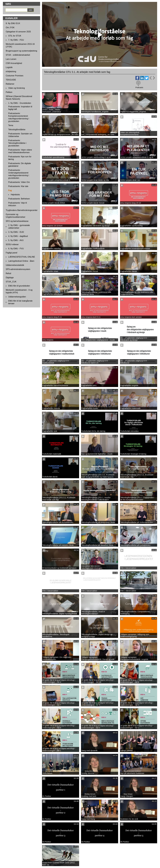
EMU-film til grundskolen (19, 286)
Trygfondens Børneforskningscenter (22, 210)
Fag (10, 190)
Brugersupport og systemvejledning (21, 51)
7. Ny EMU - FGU (16, 40)
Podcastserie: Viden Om (19, 182)
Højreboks (15, 195)
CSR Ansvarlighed (14, 63)
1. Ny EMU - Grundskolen (20, 103)
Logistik (9, 67)
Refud (8, 273)
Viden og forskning (16, 88)
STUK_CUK (11, 282)
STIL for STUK (15, 36)
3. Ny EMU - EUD (16, 232)
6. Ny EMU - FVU (16, 249)
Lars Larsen (11, 59)
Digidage (10, 278)
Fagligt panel (11, 253)
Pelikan (9, 92)
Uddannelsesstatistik (15, 265)
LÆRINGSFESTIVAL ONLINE (22, 257)
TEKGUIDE (11, 80)
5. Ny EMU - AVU (16, 240)
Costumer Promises (14, 76)
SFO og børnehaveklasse (17, 221)
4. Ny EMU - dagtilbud (18, 236)
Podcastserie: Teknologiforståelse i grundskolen (17, 143)
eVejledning (11, 71)
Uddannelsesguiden (17, 297)
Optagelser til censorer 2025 (18, 32)
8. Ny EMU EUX (13, 23)
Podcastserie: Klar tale (18, 186)
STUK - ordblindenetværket (18, 55)
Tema (11, 125)
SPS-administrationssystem (18, 269)
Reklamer (10, 84)
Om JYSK (10, 28)
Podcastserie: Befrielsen (19, 199)
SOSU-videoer (12, 244)
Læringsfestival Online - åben (21, 261)
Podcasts (139, 87)
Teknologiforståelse (17, 130)
